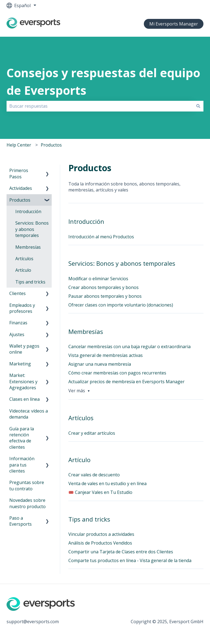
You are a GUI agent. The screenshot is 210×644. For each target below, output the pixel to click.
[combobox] (100, 106)
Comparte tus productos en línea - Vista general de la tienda (130, 560)
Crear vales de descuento (94, 475)
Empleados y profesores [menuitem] (22, 308)
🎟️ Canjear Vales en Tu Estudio (100, 492)
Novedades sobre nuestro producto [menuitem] (27, 503)
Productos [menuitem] (20, 200)
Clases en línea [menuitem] (24, 399)
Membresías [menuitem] (28, 247)
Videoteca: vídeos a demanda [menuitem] (29, 414)
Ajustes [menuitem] (17, 334)
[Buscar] (198, 106)
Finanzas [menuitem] (18, 323)
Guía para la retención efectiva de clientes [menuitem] (22, 438)
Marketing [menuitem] (20, 364)
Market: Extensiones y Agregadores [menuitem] (23, 381)
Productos (51, 145)
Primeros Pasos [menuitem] (19, 173)
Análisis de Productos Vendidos (100, 543)
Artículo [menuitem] (23, 270)
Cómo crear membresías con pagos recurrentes (117, 373)
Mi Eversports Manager (174, 24)
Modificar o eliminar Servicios (98, 279)
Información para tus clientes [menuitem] (22, 465)
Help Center (19, 145)
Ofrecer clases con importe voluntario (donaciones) (121, 305)
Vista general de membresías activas (106, 355)
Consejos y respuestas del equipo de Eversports (103, 82)
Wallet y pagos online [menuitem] (24, 349)
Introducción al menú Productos (101, 237)
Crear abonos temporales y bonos (103, 287)
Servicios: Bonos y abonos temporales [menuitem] (32, 229)
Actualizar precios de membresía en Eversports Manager (126, 382)
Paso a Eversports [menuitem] (21, 521)
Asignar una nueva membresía (100, 364)
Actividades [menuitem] (21, 188)
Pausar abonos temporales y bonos (105, 296)
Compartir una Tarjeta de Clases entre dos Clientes (121, 552)
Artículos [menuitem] (24, 259)
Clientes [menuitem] (17, 293)
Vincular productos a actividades (101, 534)
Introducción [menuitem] (28, 211)
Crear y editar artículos (92, 433)
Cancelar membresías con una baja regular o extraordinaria (129, 347)
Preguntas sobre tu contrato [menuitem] (27, 485)
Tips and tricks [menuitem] (30, 282)
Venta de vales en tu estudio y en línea (107, 483)
